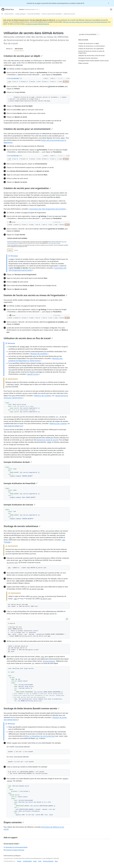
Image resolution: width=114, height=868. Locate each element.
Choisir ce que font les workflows (52, 14)
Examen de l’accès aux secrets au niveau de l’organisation (35, 295)
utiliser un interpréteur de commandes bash (40, 736)
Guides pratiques (21, 14)
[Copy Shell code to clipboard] (67, 619)
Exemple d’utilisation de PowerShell (21, 483)
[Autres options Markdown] (99, 34)
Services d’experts (48, 861)
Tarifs (40, 861)
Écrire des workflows (34, 14)
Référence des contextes (43, 396)
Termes (19, 861)
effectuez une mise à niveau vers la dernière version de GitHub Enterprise (85, 22)
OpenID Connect (33, 374)
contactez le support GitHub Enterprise (37, 24)
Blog (56, 861)
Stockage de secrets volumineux (22, 526)
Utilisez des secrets (69, 14)
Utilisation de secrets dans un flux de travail (28, 338)
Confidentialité (27, 861)
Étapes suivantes (14, 822)
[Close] (109, 3)
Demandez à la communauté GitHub (16, 847)
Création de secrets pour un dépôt (23, 56)
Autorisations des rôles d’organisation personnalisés (47, 209)
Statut (35, 861)
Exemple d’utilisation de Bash (18, 462)
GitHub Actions (9, 14)
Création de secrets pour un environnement (28, 129)
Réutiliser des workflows (39, 354)
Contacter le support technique (14, 850)
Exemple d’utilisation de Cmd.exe (19, 505)
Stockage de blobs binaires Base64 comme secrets (32, 708)
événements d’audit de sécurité (47, 440)
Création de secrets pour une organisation (27, 188)
